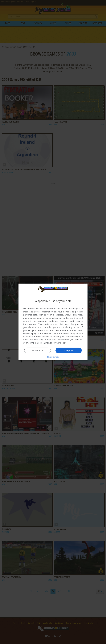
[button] (53, 357)
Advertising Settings (42, 340)
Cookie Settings (44, 343)
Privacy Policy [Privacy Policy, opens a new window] (59, 343)
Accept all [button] (69, 350)
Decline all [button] (38, 350)
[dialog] (53, 322)
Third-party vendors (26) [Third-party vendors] (51, 324)
